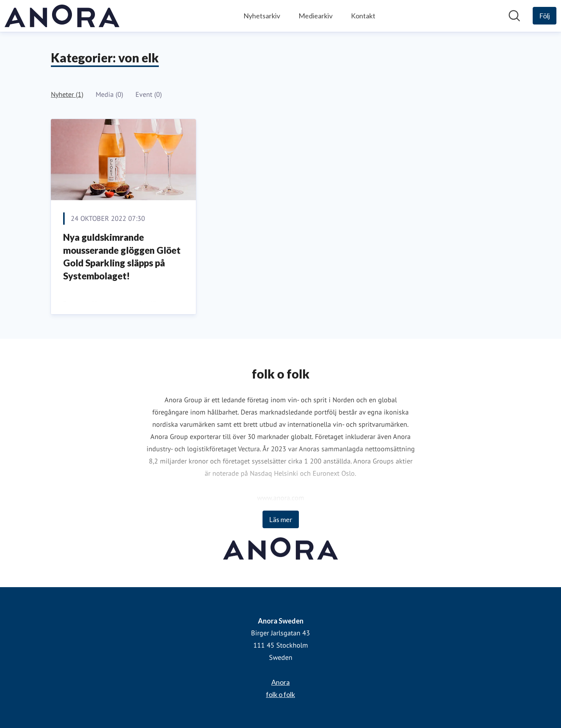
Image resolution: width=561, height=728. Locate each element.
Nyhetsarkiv (262, 16)
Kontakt (363, 16)
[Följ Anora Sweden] (545, 16)
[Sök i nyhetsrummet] (514, 16)
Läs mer (281, 519)
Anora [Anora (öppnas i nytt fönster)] (280, 682)
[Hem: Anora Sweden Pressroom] (62, 16)
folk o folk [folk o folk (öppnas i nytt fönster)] (280, 694)
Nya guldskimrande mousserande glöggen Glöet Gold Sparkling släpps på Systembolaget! (122, 256)
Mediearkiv (316, 16)
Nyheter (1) (67, 94)
